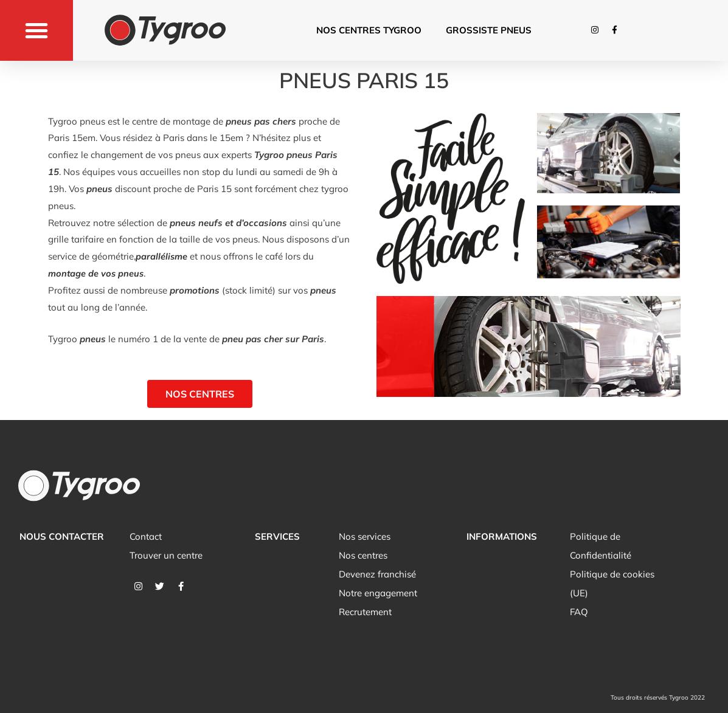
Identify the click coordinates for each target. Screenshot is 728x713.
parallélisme (162, 256)
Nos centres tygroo (369, 30)
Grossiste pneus (489, 30)
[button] (36, 30)
